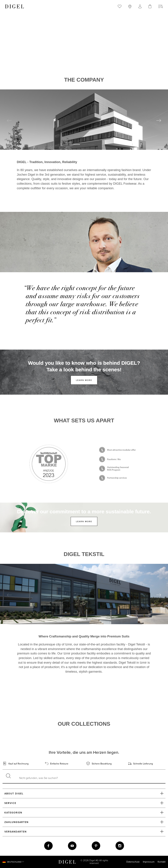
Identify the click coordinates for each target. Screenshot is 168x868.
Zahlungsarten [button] (84, 822)
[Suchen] (8, 776)
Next (159, 121)
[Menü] (161, 7)
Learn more (84, 380)
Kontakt (162, 862)
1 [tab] (77, 145)
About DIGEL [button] (84, 793)
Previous (9, 121)
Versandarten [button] (84, 831)
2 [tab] (84, 145)
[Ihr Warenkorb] (150, 7)
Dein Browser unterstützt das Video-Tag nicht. (84, 55)
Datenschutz (133, 862)
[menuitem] (120, 6)
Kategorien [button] (84, 812)
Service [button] (84, 803)
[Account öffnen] (140, 7)
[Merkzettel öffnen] (120, 7)
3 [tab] (92, 145)
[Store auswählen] (130, 7)
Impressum (149, 862)
